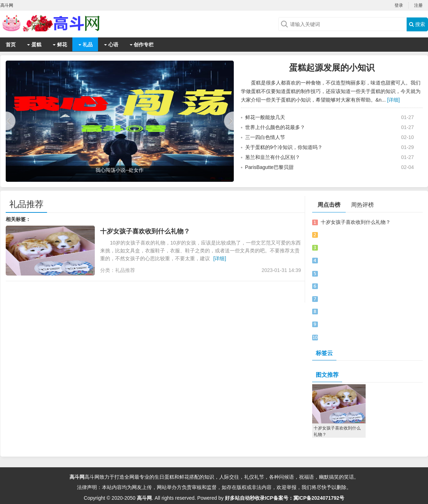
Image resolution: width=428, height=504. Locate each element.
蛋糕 (34, 45)
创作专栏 (142, 45)
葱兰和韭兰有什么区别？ (273, 157)
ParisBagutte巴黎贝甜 (269, 167)
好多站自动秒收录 (245, 498)
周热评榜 (362, 205)
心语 (111, 45)
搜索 (417, 24)
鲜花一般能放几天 (265, 117)
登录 (399, 5)
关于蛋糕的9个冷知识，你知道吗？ (284, 147)
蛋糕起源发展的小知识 (332, 68)
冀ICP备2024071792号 (319, 498)
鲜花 (60, 45)
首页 (11, 45)
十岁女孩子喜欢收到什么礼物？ (145, 231)
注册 (418, 5)
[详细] (393, 100)
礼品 (86, 45)
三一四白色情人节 (265, 137)
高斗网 (77, 477)
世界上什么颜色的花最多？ (275, 127)
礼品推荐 (26, 204)
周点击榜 (329, 205)
